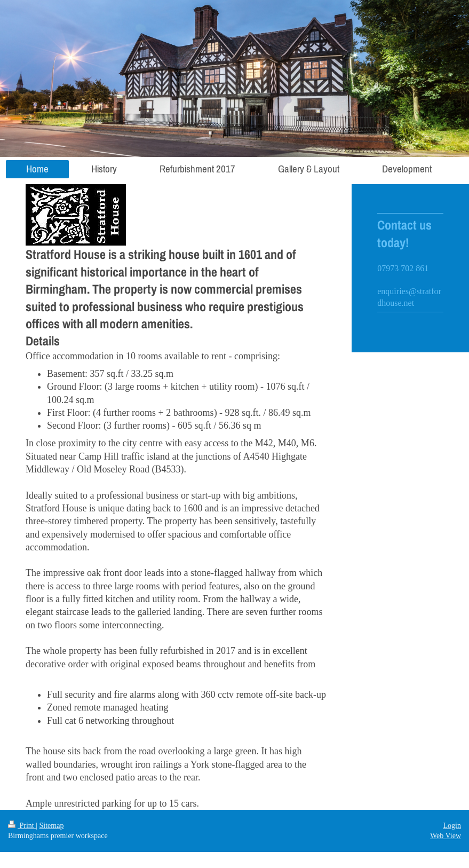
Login (452, 826)
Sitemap (52, 826)
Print (22, 826)
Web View (446, 836)
